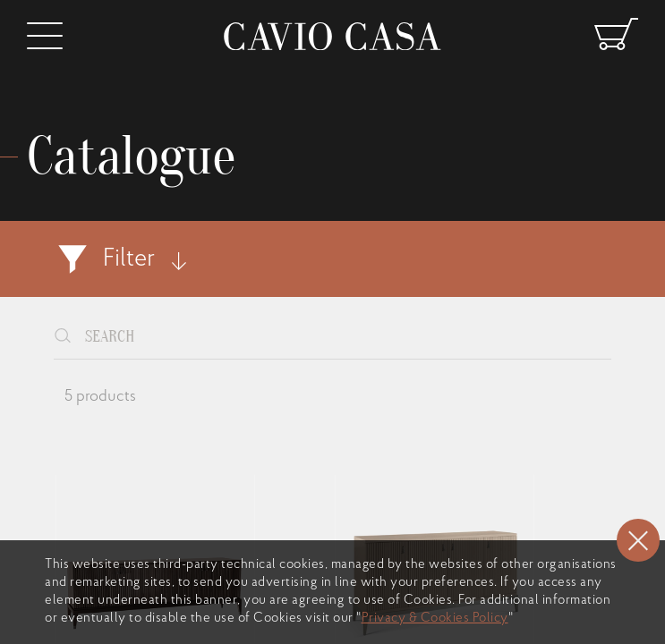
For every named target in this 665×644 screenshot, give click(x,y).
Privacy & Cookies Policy (435, 619)
